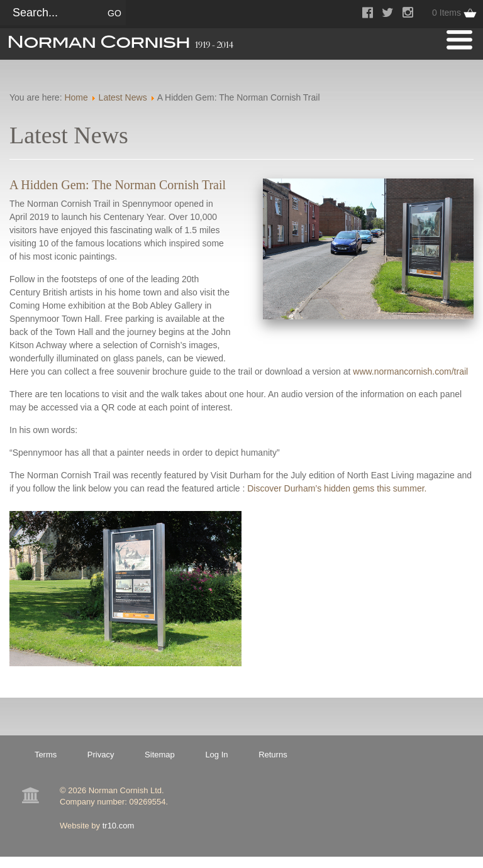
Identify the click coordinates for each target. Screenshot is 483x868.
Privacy (101, 755)
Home (76, 97)
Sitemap (160, 755)
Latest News (123, 97)
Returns (273, 755)
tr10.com (119, 826)
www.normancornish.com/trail (410, 371)
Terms (46, 755)
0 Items (447, 13)
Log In (216, 755)
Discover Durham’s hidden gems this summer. (337, 488)
